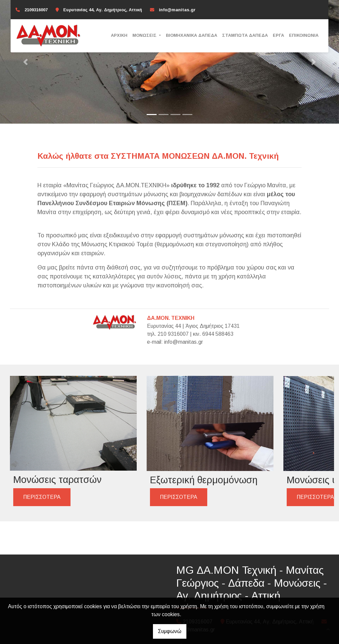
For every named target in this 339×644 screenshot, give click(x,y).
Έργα (278, 35)
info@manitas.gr (177, 10)
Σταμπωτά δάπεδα (245, 35)
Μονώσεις (145, 35)
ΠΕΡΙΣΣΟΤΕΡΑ (42, 470)
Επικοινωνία (304, 35)
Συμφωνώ (170, 631)
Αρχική (119, 35)
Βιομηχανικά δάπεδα (192, 35)
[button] (25, 62)
